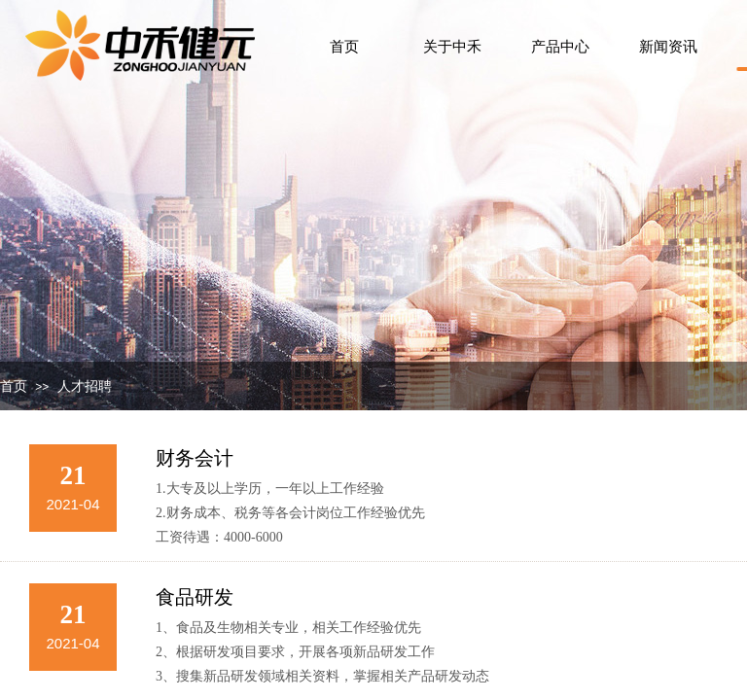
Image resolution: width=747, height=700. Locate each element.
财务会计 (195, 458)
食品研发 (195, 597)
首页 (14, 386)
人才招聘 (85, 386)
